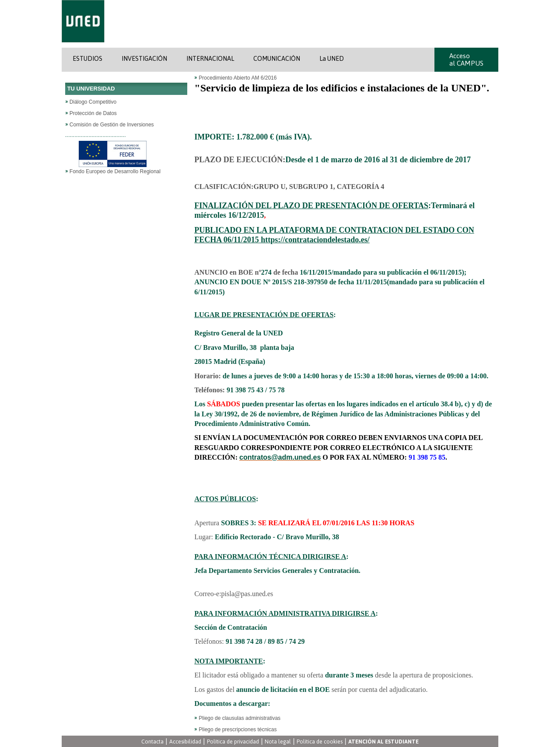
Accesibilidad (185, 742)
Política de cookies (320, 742)
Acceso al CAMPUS (466, 59)
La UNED (332, 59)
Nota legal (278, 742)
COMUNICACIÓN (277, 59)
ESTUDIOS (87, 59)
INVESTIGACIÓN (144, 59)
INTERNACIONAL (210, 59)
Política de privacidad (233, 742)
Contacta (152, 742)
